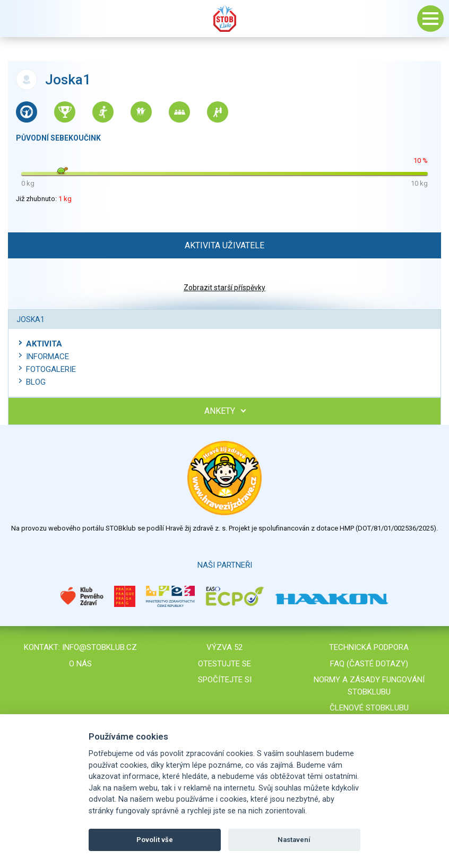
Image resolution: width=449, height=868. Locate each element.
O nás (80, 664)
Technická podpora (369, 647)
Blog (36, 382)
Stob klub (225, 19)
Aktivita (44, 344)
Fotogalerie (51, 369)
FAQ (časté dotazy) (369, 664)
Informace (48, 357)
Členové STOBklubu (369, 708)
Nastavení (294, 840)
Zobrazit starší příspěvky (225, 288)
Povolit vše (155, 840)
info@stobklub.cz (100, 647)
